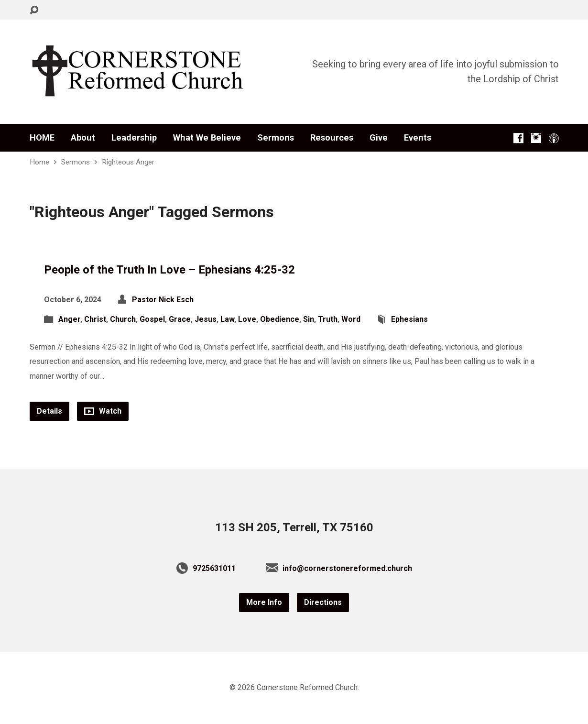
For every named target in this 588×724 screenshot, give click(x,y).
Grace (180, 319)
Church (123, 319)
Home (39, 162)
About (83, 138)
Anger (69, 319)
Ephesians (409, 319)
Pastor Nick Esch (163, 300)
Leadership (134, 138)
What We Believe (207, 138)
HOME (42, 138)
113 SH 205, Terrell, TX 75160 (294, 527)
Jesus (206, 319)
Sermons (276, 138)
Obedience (280, 319)
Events (418, 138)
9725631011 (214, 568)
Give (379, 138)
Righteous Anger (128, 162)
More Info (264, 602)
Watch (103, 411)
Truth (328, 319)
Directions (323, 602)
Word (351, 319)
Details (49, 411)
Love (247, 319)
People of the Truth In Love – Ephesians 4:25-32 (169, 270)
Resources (332, 138)
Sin (309, 319)
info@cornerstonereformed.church (347, 568)
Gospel (152, 319)
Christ (95, 319)
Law (227, 319)
